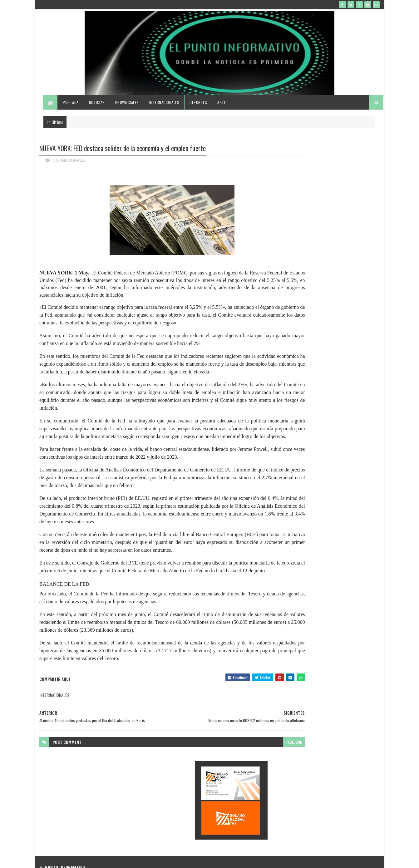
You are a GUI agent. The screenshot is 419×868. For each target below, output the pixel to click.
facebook (255, 777)
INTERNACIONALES (69, 172)
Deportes (199, 113)
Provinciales (127, 113)
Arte (222, 113)
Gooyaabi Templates (121, 859)
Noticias (97, 113)
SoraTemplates (69, 859)
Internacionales (165, 113)
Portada (71, 113)
